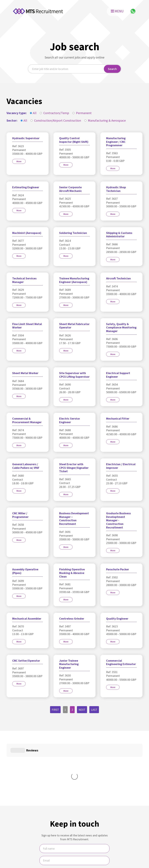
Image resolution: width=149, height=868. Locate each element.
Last (94, 710)
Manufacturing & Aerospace (105, 120)
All (33, 113)
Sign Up (75, 836)
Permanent (82, 113)
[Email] (74, 812)
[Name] (74, 800)
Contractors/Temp (54, 113)
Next (82, 710)
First (55, 710)
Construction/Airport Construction (56, 120)
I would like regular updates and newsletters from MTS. (75, 825)
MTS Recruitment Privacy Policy (84, 850)
